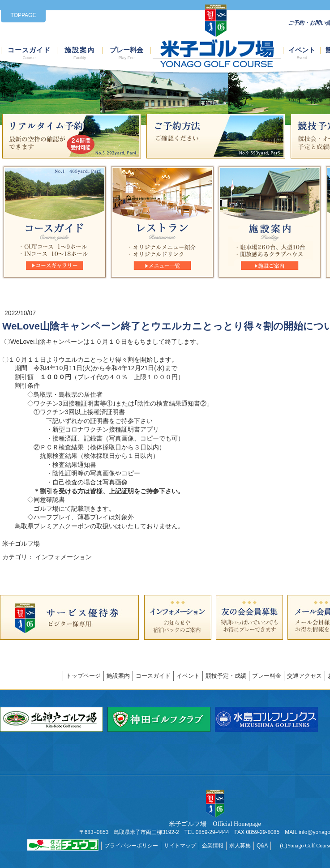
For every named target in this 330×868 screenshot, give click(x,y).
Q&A (262, 846)
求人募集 (240, 846)
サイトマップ (180, 846)
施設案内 (80, 53)
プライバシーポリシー (131, 846)
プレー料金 (126, 53)
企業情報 (213, 846)
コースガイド (29, 53)
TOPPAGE (24, 15)
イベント (302, 53)
